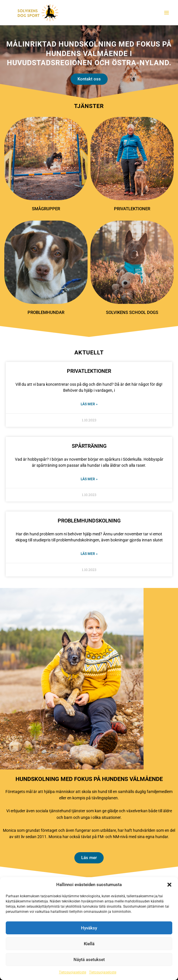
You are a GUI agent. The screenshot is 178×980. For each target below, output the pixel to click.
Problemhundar (46, 312)
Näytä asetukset (89, 960)
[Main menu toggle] (167, 13)
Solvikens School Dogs (132, 312)
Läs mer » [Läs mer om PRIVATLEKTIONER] (89, 404)
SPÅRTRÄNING (89, 446)
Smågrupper (46, 209)
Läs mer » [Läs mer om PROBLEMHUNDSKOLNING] (89, 554)
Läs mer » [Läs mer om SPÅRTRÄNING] (89, 479)
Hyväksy (89, 928)
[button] (169, 885)
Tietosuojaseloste (72, 972)
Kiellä (89, 944)
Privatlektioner (132, 209)
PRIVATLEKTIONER (89, 371)
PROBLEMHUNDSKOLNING (89, 521)
